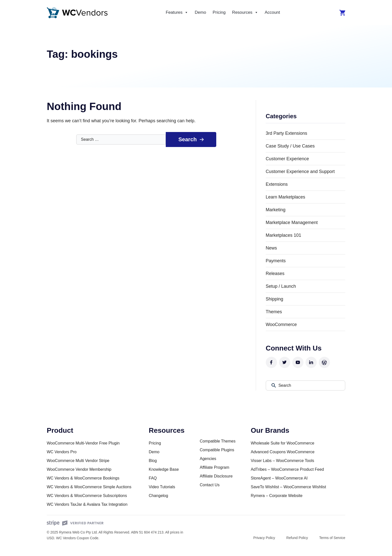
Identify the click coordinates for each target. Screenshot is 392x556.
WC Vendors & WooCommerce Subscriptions (87, 496)
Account (272, 12)
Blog (153, 461)
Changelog (158, 496)
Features (177, 12)
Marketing (276, 210)
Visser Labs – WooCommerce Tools (282, 461)
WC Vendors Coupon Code (77, 538)
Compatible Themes (218, 441)
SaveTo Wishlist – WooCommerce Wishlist (288, 487)
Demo (200, 12)
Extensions (277, 184)
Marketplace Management (292, 222)
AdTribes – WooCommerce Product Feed (287, 469)
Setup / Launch (281, 286)
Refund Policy (297, 538)
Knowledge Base (164, 469)
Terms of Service (332, 538)
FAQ (153, 478)
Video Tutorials (162, 487)
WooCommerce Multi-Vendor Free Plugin (83, 443)
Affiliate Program (214, 467)
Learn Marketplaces (285, 197)
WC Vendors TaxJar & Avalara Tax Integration (87, 504)
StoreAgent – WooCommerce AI (279, 478)
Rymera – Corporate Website (277, 496)
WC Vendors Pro (62, 452)
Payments (276, 261)
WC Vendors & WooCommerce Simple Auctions (89, 487)
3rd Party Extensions (286, 133)
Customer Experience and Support (300, 171)
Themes (274, 312)
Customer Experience (287, 159)
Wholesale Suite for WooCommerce (282, 443)
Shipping (274, 299)
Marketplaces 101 (283, 235)
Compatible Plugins (217, 450)
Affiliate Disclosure (216, 476)
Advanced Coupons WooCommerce (283, 452)
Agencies (208, 459)
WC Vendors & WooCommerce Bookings (83, 478)
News (271, 248)
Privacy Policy (264, 538)
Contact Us (210, 485)
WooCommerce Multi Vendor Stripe (78, 461)
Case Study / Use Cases (290, 146)
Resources (245, 12)
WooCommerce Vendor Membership (79, 469)
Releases (275, 273)
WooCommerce (281, 324)
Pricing (219, 12)
